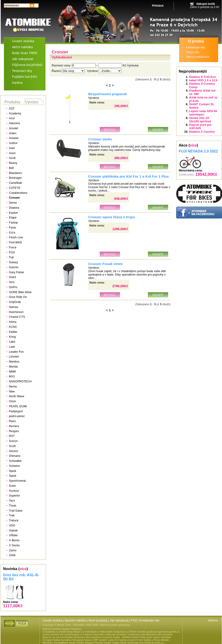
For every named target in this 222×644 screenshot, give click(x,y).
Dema (13, 203)
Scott (12, 446)
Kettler (13, 332)
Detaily (110, 130)
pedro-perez (17, 416)
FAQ (134, 620)
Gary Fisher (17, 272)
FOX (12, 252)
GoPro (13, 287)
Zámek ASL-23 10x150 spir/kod (200, 120)
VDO (12, 525)
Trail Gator (16, 511)
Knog (12, 337)
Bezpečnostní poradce (159, 634)
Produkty (12, 102)
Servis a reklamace (198, 57)
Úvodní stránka (23, 41)
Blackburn (15, 173)
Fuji (11, 257)
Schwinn (14, 466)
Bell (11, 168)
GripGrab (15, 302)
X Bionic (14, 540)
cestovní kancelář (93, 634)
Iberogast (78, 640)
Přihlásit (158, 6)
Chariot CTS (17, 317)
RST (12, 436)
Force (13, 247)
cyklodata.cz (92, 632)
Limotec (14, 356)
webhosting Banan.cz (72, 632)
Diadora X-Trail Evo (202, 77)
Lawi (12, 347)
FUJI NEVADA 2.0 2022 (198, 151)
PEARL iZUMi (18, 406)
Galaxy (13, 262)
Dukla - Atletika (122, 637)
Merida (13, 367)
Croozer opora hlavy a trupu (112, 217)
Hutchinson (16, 312)
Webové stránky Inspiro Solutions (62, 629)
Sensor (14, 451)
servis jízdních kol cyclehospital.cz (63, 634)
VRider (13, 535)
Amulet (13, 128)
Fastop (13, 222)
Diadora (14, 208)
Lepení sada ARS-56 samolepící (203, 113)
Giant (12, 277)
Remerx (14, 426)
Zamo (13, 550)
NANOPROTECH (20, 381)
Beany (13, 163)
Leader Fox (16, 352)
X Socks (14, 545)
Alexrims (14, 123)
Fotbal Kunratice (62, 640)
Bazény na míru (52, 637)
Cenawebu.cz (51, 632)
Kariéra (17, 83)
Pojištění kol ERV (25, 77)
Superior (14, 495)
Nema (13, 386)
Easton (13, 213)
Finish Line (16, 237)
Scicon (13, 441)
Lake (12, 342)
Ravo (12, 421)
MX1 (12, 376)
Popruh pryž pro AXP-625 (200, 126)
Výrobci (32, 102)
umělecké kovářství (116, 634)
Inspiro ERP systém (96, 640)
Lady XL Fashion (118, 640)
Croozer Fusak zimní (105, 264)
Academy (15, 113)
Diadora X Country (202, 132)
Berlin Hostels (138, 632)
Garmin (14, 267)
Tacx (12, 501)
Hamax (14, 307)
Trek (12, 515)
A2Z (12, 108)
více (23, 569)
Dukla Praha (138, 637)
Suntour (14, 491)
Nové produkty (98, 620)
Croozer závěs (100, 139)
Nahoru (213, 620)
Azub (12, 158)
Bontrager (15, 178)
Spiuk (13, 471)
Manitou (14, 361)
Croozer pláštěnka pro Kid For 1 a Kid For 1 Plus (129, 176)
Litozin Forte (135, 640)
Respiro (14, 431)
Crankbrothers (18, 193)
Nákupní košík (206, 4)
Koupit (158, 130)
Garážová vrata (137, 634)
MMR (12, 372)
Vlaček (13, 530)
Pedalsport (16, 411)
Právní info (193, 52)
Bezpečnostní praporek (108, 94)
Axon (12, 153)
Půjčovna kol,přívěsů (27, 65)
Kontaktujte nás (196, 47)
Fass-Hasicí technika (159, 637)
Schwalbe (15, 461)
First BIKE (16, 242)
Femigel (47, 640)
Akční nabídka (22, 47)
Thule (13, 506)
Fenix (12, 227)
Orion (12, 401)
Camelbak (16, 183)
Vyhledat (133, 65)
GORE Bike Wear (20, 292)
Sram (12, 486)
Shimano (15, 456)
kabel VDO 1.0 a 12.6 (203, 80)
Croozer (14, 198)
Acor (12, 118)
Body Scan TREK (25, 53)
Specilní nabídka (75, 620)
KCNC (13, 327)
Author (13, 143)
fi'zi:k (12, 233)
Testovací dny (22, 71)
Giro (12, 282)
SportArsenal (17, 481)
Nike (12, 391)
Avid (12, 148)
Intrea (13, 322)
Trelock (14, 520)
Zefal (12, 555)
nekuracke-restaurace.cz (115, 632)
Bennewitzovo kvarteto (99, 637)
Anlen (13, 133)
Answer (14, 138)
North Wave (17, 396)
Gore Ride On (18, 297)
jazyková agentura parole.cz (163, 632)
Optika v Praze (152, 640)
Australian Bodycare (73, 637)
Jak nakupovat (23, 59)
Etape (13, 217)
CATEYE (15, 188)
